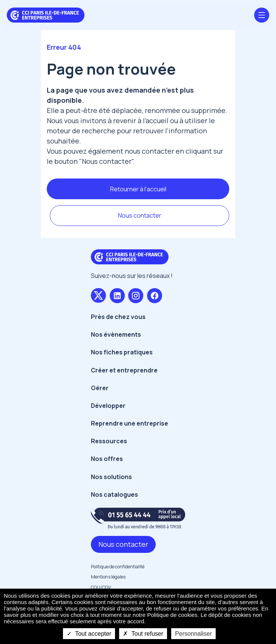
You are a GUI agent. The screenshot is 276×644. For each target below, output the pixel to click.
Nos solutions (111, 477)
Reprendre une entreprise (130, 423)
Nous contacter (140, 215)
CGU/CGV (101, 587)
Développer (108, 406)
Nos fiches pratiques (122, 352)
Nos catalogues (114, 494)
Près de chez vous (118, 317)
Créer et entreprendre (124, 370)
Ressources (109, 441)
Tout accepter (89, 634)
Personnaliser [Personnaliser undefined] (193, 634)
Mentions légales (108, 577)
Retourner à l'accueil (138, 189)
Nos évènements (116, 334)
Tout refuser (143, 634)
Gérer (100, 388)
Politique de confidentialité (118, 567)
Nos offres (107, 459)
